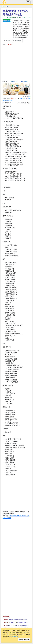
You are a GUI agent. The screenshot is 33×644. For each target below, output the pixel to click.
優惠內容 (15, 82)
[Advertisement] (16, 63)
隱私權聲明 (15, 637)
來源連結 (24, 82)
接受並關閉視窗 (24, 639)
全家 (7, 6)
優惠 (10, 45)
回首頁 (22, 98)
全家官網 (7, 41)
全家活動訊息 (17, 41)
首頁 (2, 6)
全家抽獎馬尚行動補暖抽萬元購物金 (21, 622)
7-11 (7, 625)
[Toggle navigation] (28, 2)
